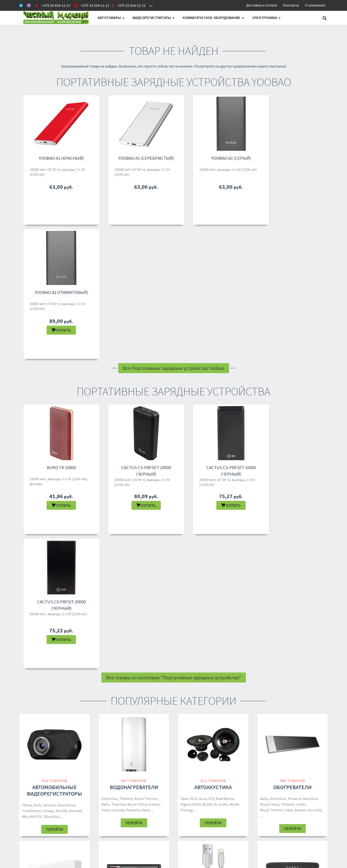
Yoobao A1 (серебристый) (138, 158)
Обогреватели (292, 519)
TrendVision (31, 542)
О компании (315, 5)
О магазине (108, 768)
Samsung (211, 669)
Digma (186, 536)
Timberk (126, 530)
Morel (234, 536)
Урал (184, 530)
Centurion (119, 663)
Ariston (154, 536)
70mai (27, 537)
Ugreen (212, 664)
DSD (237, 664)
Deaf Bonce (225, 530)
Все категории (174, 712)
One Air (42, 668)
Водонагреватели (134, 519)
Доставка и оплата (262, 5)
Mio (25, 548)
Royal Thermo (146, 530)
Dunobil (76, 542)
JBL (263, 664)
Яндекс (266, 669)
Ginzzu (279, 669)
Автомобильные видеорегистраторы (54, 522)
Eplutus (108, 668)
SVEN (305, 669)
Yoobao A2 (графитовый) (296, 158)
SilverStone (66, 537)
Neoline (49, 537)
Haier (105, 542)
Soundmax (149, 657)
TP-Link (234, 669)
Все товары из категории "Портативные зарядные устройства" (174, 409)
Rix (79, 663)
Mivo (288, 664)
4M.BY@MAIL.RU (166, 775)
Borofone (275, 664)
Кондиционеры (54, 646)
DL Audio (221, 536)
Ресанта (133, 542)
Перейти (54, 561)
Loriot (301, 536)
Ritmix (265, 675)
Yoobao (226, 664)
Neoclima (310, 530)
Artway (48, 542)
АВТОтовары (111, 18)
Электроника (266, 18)
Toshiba (55, 663)
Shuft (80, 657)
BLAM (207, 536)
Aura (203, 530)
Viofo (37, 537)
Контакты (291, 5)
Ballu (106, 536)
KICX (194, 530)
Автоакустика (213, 519)
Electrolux (110, 530)
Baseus (196, 669)
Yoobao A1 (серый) (217, 158)
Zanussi (28, 668)
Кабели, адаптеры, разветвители (213, 649)
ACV (211, 530)
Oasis (145, 542)
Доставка (106, 761)
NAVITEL (36, 548)
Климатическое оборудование (213, 18)
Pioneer (147, 663)
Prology (187, 542)
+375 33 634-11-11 (167, 761)
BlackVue (52, 548)
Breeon (301, 542)
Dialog (299, 664)
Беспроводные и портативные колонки (293, 649)
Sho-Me (62, 542)
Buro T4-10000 (59, 333)
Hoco (315, 669)
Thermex (119, 536)
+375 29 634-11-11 (167, 754)
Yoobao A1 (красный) (59, 158)
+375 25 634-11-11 (167, 768)
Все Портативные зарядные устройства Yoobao (174, 234)
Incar (119, 668)
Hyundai (118, 542)
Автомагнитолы (134, 646)
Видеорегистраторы (154, 18)
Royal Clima (137, 536)
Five (136, 657)
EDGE (197, 536)
